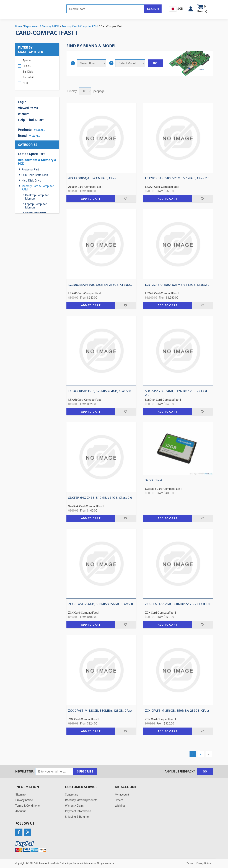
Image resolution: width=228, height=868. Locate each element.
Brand (22, 136)
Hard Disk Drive (31, 181)
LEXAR (27, 66)
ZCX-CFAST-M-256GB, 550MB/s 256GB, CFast (177, 711)
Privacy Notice (204, 863)
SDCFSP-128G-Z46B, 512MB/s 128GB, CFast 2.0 (176, 393)
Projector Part (30, 169)
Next (209, 754)
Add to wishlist (125, 199)
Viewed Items (28, 108)
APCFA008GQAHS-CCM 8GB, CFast (93, 178)
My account (122, 795)
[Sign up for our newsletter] (54, 772)
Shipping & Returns (77, 817)
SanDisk (28, 72)
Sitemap (20, 795)
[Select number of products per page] (85, 91)
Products (25, 130)
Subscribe (85, 772)
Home (19, 26)
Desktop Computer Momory (37, 197)
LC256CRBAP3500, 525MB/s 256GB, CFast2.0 (100, 285)
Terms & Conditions (28, 806)
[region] (37, 73)
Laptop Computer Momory (36, 206)
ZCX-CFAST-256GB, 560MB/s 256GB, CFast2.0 (101, 604)
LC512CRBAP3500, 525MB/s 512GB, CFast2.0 (177, 285)
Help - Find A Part (31, 120)
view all (39, 130)
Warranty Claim (74, 806)
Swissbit (28, 77)
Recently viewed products (81, 800)
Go (205, 772)
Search (153, 9)
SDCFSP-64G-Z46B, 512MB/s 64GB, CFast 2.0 (100, 498)
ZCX (25, 83)
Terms (190, 863)
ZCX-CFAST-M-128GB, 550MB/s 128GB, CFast (100, 711)
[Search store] (105, 9)
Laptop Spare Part (31, 154)
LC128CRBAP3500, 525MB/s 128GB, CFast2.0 (177, 178)
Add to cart (91, 199)
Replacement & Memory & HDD (37, 162)
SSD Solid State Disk (35, 175)
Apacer (27, 60)
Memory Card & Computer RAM (38, 188)
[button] (191, 9)
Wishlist (24, 114)
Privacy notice (24, 800)
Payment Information (78, 811)
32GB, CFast (154, 480)
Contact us (72, 795)
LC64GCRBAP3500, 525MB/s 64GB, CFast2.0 (100, 391)
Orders (119, 800)
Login (22, 102)
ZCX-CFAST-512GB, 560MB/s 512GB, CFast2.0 (177, 604)
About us (21, 811)
